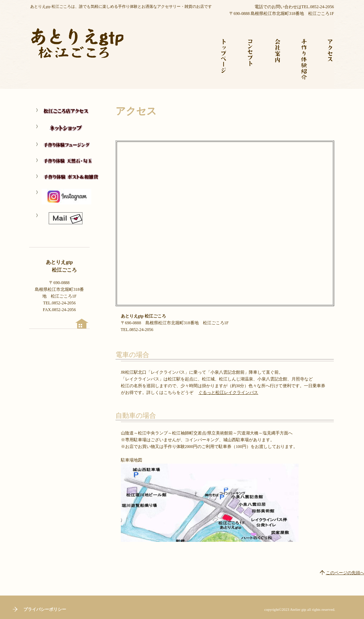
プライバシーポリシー (45, 609)
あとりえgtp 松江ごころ (77, 53)
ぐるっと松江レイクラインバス (228, 393)
